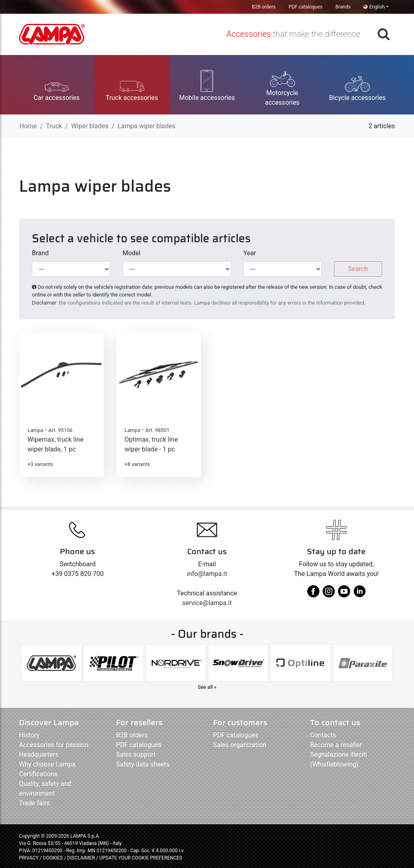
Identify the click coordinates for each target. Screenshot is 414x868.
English (374, 7)
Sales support (136, 755)
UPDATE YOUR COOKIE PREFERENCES (140, 858)
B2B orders (264, 7)
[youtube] (344, 594)
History (29, 735)
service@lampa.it (207, 603)
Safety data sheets (143, 764)
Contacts (323, 735)
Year (250, 253)
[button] (57, 85)
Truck (54, 126)
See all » (207, 687)
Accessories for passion (54, 745)
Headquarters (39, 755)
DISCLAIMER (81, 858)
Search (358, 269)
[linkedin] (359, 594)
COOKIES (53, 858)
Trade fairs (34, 803)
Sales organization (240, 745)
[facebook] (313, 594)
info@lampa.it (207, 574)
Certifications (38, 774)
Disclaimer (44, 303)
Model (132, 253)
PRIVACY (29, 858)
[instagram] (329, 594)
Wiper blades (90, 126)
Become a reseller (336, 745)
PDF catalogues (306, 7)
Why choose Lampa (47, 764)
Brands (343, 7)
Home (28, 126)
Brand (40, 253)
